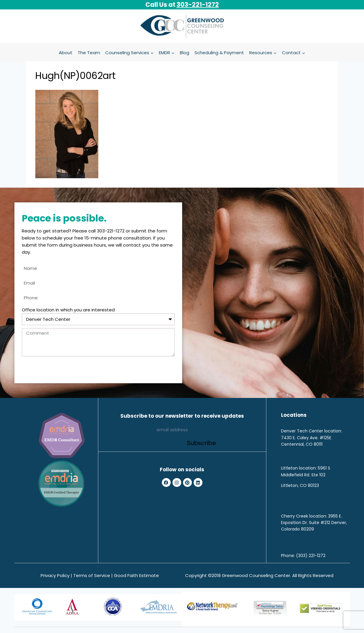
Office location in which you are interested (68, 313)
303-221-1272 (198, 5)
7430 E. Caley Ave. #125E (306, 438)
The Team (89, 53)
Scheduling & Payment (219, 53)
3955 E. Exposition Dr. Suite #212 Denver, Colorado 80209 (314, 523)
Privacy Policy (55, 575)
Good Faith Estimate (136, 575)
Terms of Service (92, 575)
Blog (185, 53)
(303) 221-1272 (311, 556)
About (66, 53)
